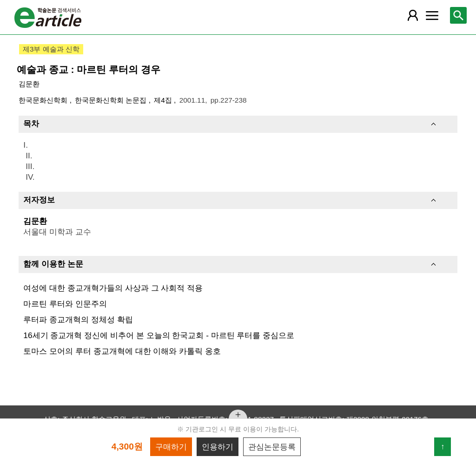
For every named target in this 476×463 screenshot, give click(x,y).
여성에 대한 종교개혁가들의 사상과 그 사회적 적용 (113, 288)
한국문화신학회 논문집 (112, 100)
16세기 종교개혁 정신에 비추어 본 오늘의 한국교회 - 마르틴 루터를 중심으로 (159, 335)
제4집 (164, 100)
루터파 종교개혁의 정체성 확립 (78, 320)
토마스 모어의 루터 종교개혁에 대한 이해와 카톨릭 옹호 (122, 351)
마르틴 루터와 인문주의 (65, 304)
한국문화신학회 (44, 100)
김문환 (29, 84)
